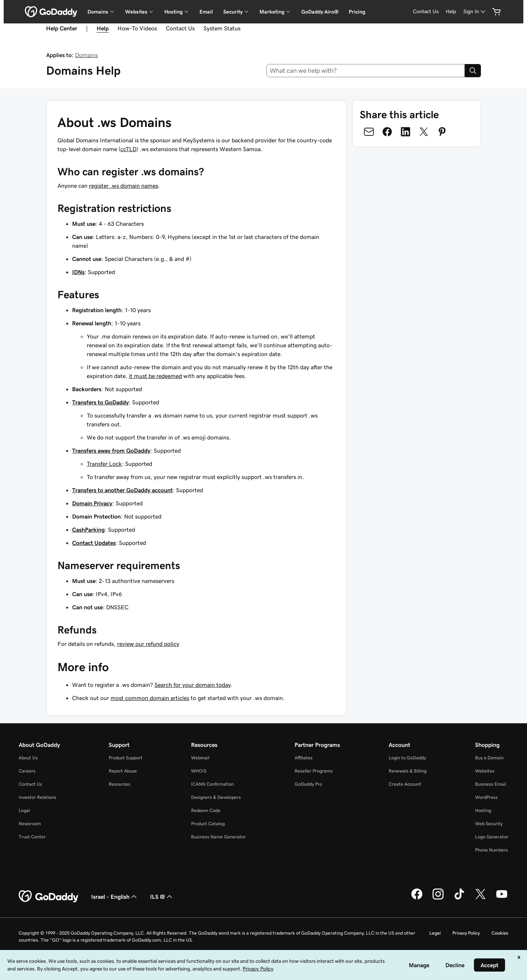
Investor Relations (38, 797)
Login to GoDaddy (407, 758)
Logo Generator (492, 837)
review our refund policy (148, 644)
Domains (86, 55)
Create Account (405, 784)
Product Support (126, 758)
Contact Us (426, 11)
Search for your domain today (193, 685)
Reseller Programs (314, 771)
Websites (485, 771)
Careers (27, 771)
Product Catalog (208, 824)
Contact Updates (94, 543)
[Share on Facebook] (387, 132)
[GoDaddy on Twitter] (481, 898)
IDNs (78, 272)
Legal (24, 810)
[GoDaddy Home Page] (49, 897)
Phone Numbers (492, 850)
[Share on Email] (369, 132)
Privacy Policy (466, 933)
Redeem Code (206, 810)
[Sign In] (475, 12)
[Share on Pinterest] (442, 132)
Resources (119, 784)
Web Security (489, 824)
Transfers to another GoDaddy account (122, 490)
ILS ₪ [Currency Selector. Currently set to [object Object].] (162, 897)
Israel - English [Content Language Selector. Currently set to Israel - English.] (115, 897)
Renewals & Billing (408, 771)
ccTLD (128, 149)
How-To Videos (137, 28)
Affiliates (304, 758)
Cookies (500, 933)
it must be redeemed (155, 376)
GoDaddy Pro (308, 784)
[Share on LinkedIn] (405, 132)
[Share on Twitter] (424, 132)
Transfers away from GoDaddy (111, 450)
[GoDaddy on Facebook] (417, 898)
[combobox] (366, 71)
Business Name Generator (218, 837)
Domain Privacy (92, 503)
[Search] (473, 71)
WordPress (486, 797)
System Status (222, 28)
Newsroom (30, 824)
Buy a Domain (489, 758)
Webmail (200, 758)
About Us (28, 758)
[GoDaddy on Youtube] (502, 898)
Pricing (357, 12)
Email (206, 12)
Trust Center (32, 837)
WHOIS (199, 771)
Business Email (491, 784)
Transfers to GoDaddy (100, 402)
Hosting (483, 810)
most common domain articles (150, 698)
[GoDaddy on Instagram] (438, 898)
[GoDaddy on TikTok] (459, 898)
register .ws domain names (124, 186)
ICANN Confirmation (212, 784)
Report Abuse (123, 771)
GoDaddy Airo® (320, 12)
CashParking (88, 530)
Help (451, 11)
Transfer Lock (104, 464)
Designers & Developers (216, 797)
